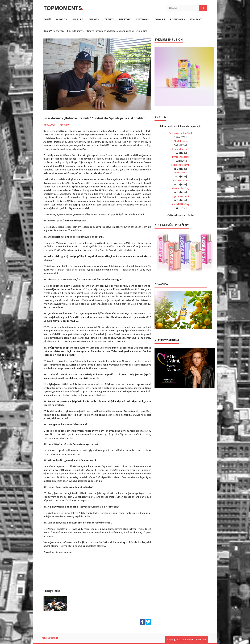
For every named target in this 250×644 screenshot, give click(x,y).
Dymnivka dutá (181, 196)
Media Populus (50, 638)
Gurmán (94, 20)
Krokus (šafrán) (181, 149)
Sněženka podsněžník (181, 133)
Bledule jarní (181, 141)
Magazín (62, 20)
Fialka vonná (181, 173)
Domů (47, 20)
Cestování (143, 20)
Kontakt (196, 20)
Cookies (160, 20)
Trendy (109, 20)
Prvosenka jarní (181, 157)
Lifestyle (125, 20)
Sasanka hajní (181, 181)
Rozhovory (178, 20)
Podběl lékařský (181, 204)
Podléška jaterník (181, 165)
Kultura (78, 20)
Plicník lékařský (181, 189)
